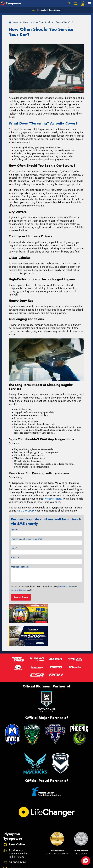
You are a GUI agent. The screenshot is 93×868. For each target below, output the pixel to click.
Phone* (27, 539)
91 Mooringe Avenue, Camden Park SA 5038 (18, 830)
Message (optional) (20, 567)
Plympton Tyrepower (47, 10)
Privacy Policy (66, 587)
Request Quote (21, 597)
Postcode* (16, 557)
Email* (14, 548)
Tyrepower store (53, 499)
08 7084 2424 (26, 511)
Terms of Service (18, 590)
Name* (14, 530)
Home (13, 22)
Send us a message (19, 845)
